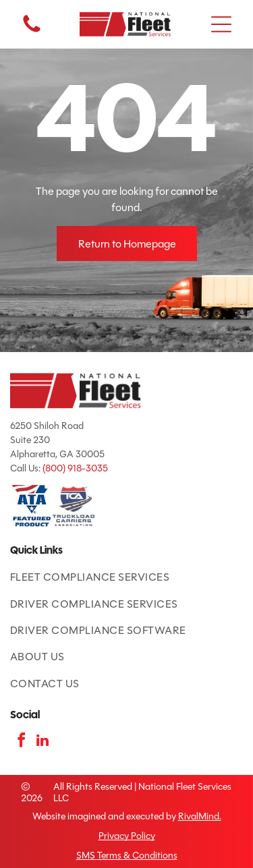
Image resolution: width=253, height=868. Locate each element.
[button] (221, 24)
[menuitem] (126, 577)
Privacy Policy (127, 836)
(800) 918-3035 (75, 468)
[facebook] (21, 742)
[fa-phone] (32, 31)
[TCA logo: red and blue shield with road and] (74, 506)
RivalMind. (200, 816)
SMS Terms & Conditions (127, 856)
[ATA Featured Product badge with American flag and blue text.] (31, 506)
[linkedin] (43, 742)
